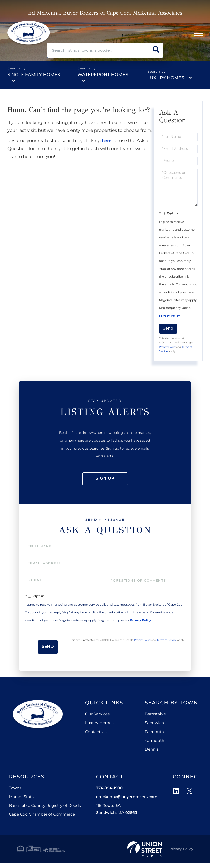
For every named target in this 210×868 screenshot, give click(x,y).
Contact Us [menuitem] (96, 739)
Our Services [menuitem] (97, 721)
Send (168, 328)
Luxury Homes (166, 78)
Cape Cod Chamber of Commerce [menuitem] (42, 822)
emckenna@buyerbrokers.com (127, 804)
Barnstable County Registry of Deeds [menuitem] (45, 813)
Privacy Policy (169, 316)
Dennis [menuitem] (152, 757)
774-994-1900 (137, 34)
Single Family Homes (34, 75)
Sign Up (179, 34)
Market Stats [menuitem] (21, 804)
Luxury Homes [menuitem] (99, 730)
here (107, 141)
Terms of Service (122, 658)
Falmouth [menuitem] (154, 739)
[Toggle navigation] (198, 34)
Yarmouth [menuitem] (154, 748)
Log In (161, 34)
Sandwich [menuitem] (154, 730)
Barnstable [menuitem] (155, 721)
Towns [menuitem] (15, 795)
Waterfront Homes (103, 75)
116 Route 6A (116, 816)
